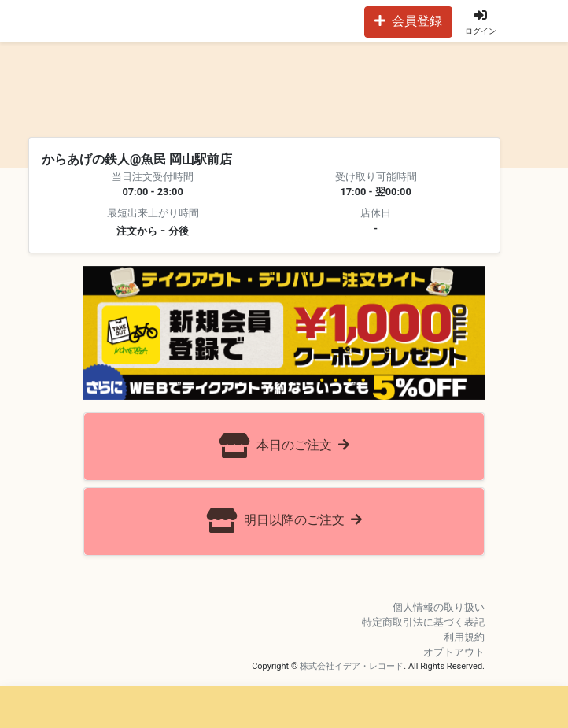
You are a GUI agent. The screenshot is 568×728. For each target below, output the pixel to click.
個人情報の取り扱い (439, 607)
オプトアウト (454, 652)
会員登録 (408, 21)
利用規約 (464, 637)
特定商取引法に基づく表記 (423, 622)
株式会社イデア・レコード (352, 666)
